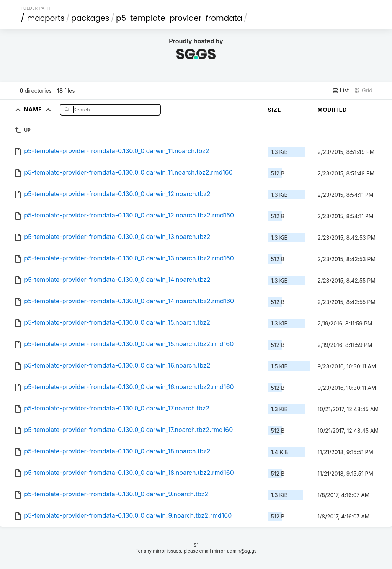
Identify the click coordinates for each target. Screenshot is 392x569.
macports (46, 18)
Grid (363, 90)
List (341, 90)
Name (39, 109)
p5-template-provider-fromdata (179, 18)
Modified (332, 110)
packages (90, 18)
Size (275, 110)
